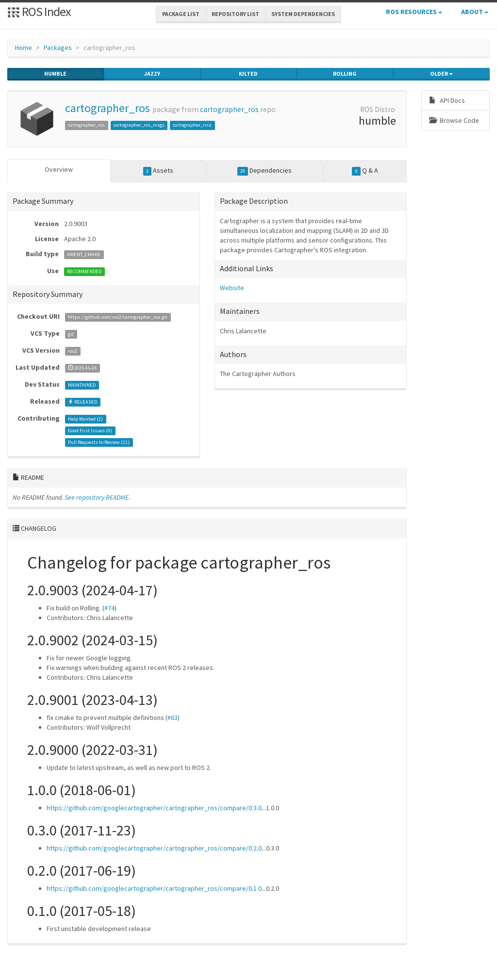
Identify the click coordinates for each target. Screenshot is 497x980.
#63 (173, 718)
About (475, 12)
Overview (59, 169)
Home (24, 48)
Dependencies (265, 171)
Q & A (365, 171)
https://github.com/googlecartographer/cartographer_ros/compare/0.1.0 (154, 888)
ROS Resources (414, 12)
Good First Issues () (90, 431)
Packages (58, 48)
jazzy (152, 74)
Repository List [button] (235, 14)
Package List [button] (181, 14)
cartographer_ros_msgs (139, 125)
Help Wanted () (85, 419)
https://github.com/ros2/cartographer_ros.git (118, 317)
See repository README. (97, 497)
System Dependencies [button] (303, 14)
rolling (345, 74)
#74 (109, 608)
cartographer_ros (108, 108)
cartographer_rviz (192, 125)
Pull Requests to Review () (99, 442)
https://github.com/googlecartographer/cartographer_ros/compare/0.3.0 (154, 808)
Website (232, 288)
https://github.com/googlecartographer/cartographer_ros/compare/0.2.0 (154, 848)
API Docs (447, 100)
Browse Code (454, 120)
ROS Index (39, 11)
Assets (158, 171)
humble (55, 74)
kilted (248, 74)
